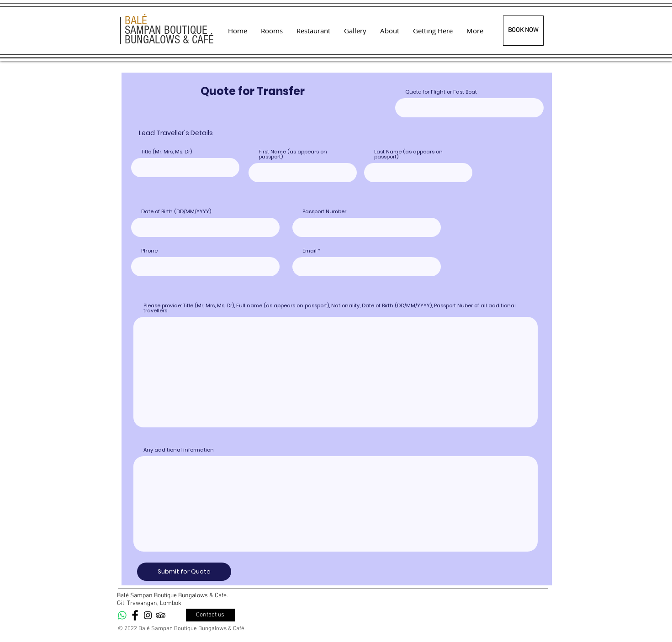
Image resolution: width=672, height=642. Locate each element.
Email (310, 251)
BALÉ (136, 21)
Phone (149, 251)
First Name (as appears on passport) (293, 154)
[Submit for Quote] (184, 572)
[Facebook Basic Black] (135, 615)
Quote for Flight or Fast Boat (441, 92)
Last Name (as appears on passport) (408, 154)
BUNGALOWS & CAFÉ (169, 40)
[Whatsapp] (122, 615)
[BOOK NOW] (523, 31)
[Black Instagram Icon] (148, 615)
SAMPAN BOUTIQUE (166, 30)
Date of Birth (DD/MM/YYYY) (176, 212)
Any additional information (179, 450)
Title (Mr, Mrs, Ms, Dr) (167, 152)
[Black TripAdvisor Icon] (161, 615)
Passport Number (324, 212)
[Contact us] (210, 615)
